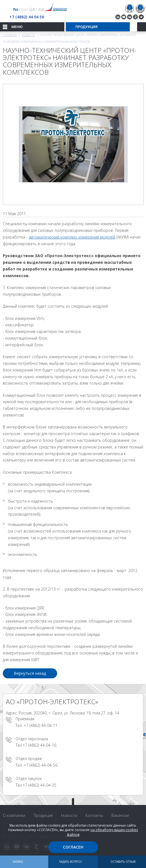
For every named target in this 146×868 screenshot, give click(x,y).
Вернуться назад (30, 673)
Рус (16, 9)
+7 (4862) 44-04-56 (41, 765)
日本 (32, 9)
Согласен (73, 847)
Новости (28, 35)
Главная (10, 35)
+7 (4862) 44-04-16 (39, 745)
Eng (24, 9)
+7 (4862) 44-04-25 (39, 785)
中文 (41, 9)
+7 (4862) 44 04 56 (27, 17)
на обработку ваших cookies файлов (103, 832)
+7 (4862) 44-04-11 (41, 725)
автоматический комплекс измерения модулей (72, 237)
